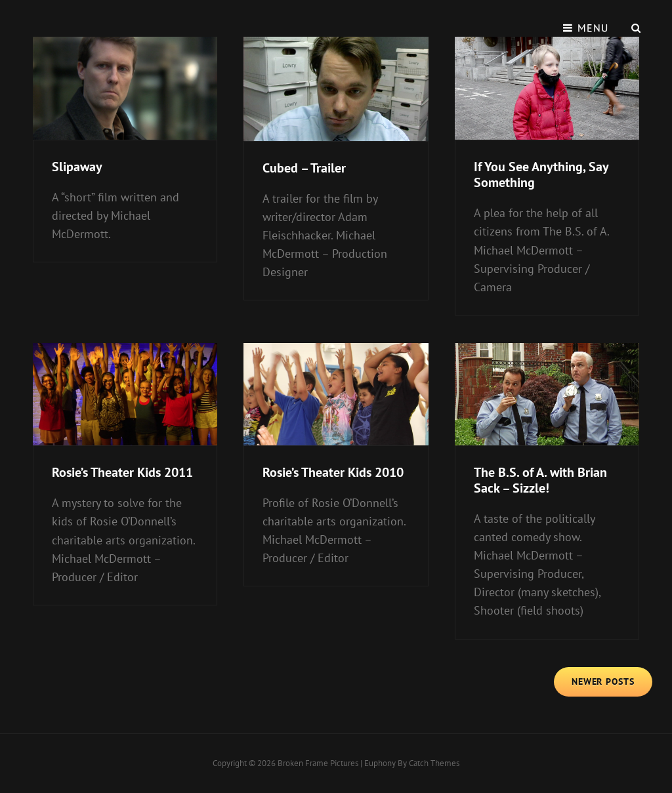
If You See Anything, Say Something (541, 174)
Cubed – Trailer (304, 168)
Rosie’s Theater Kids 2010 (333, 472)
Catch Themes (434, 763)
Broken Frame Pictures (318, 763)
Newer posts (603, 681)
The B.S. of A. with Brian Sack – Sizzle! (540, 480)
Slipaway (77, 167)
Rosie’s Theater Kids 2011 (122, 472)
